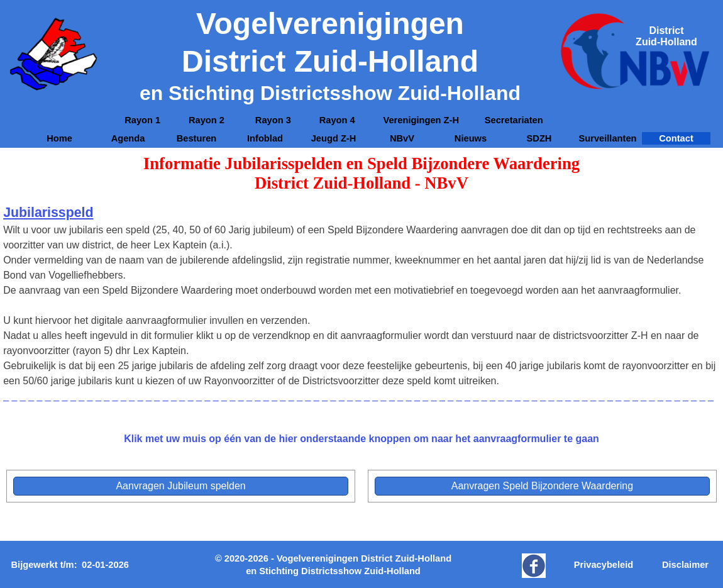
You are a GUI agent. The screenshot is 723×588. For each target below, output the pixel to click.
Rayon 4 (337, 120)
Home (59, 138)
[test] (181, 486)
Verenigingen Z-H (421, 120)
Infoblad (265, 138)
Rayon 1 (142, 120)
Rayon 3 (273, 120)
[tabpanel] (666, 36)
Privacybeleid (604, 565)
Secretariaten (514, 120)
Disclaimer (685, 565)
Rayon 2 (208, 120)
